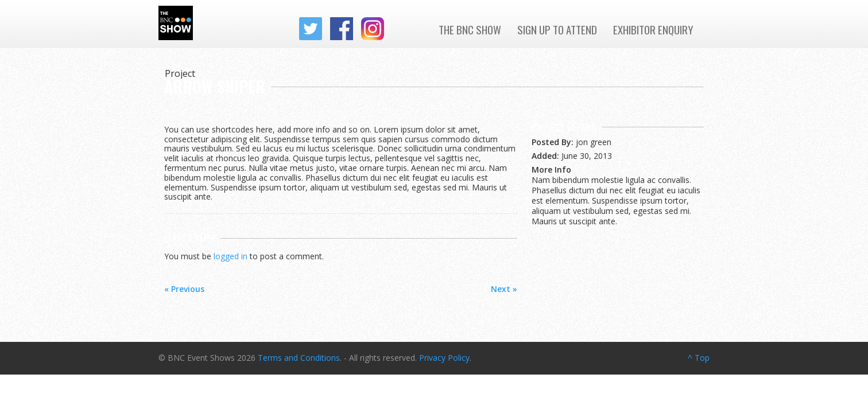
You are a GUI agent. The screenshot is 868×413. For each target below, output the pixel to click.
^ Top (699, 358)
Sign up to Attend (557, 29)
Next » (504, 289)
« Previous (184, 289)
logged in (230, 256)
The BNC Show (470, 29)
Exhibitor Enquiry (653, 29)
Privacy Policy (444, 358)
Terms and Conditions (299, 358)
